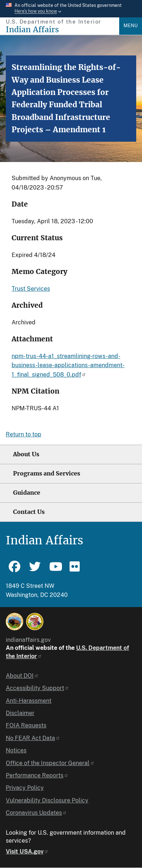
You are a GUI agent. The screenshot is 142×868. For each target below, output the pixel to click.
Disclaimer (20, 713)
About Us (26, 454)
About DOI (22, 676)
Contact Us (29, 512)
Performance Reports (37, 775)
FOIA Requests (26, 725)
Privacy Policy (25, 788)
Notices (16, 750)
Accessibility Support (37, 688)
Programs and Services (47, 474)
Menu (131, 26)
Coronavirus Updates (36, 813)
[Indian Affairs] (62, 30)
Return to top (24, 434)
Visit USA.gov (27, 852)
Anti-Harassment (29, 701)
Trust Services (31, 289)
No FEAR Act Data (33, 738)
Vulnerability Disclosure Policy (47, 800)
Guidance (27, 493)
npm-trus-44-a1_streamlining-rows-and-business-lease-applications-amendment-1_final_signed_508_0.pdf (68, 365)
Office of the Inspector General (50, 763)
